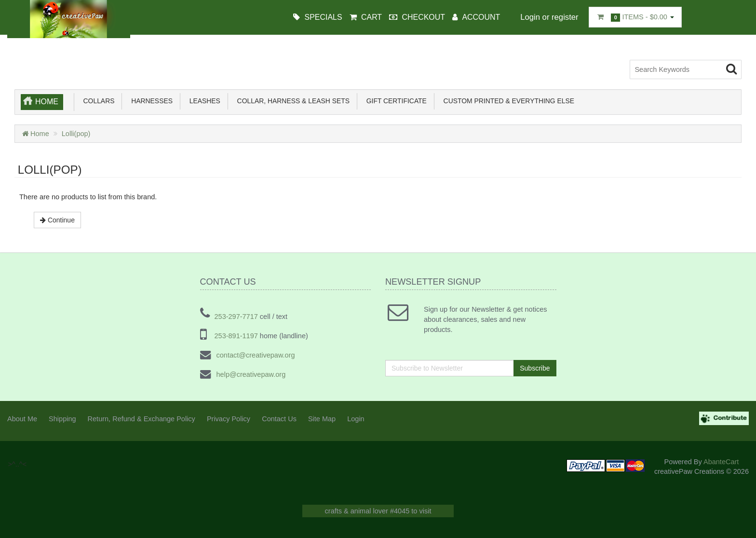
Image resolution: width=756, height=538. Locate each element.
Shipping (62, 418)
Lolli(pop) (76, 133)
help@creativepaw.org (250, 374)
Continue (57, 220)
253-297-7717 (236, 316)
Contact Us (279, 418)
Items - (635, 17)
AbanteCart (721, 461)
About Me (22, 418)
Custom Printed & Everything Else (507, 100)
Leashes (203, 100)
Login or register (549, 17)
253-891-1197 (236, 335)
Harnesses (150, 100)
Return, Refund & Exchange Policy (142, 418)
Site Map (322, 418)
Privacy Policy (229, 418)
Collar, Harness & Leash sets (291, 100)
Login (356, 418)
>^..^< (24, 65)
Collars (97, 100)
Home (47, 101)
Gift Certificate (395, 100)
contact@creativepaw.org (255, 355)
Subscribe (535, 368)
